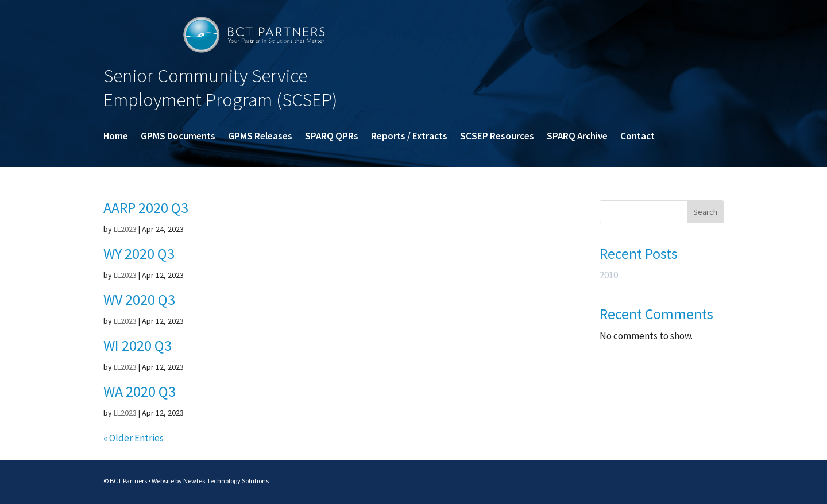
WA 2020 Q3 (140, 391)
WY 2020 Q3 (139, 253)
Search (705, 212)
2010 (609, 275)
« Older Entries (134, 438)
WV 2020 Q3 (139, 299)
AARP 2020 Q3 (146, 208)
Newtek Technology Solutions (226, 481)
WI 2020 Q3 (138, 345)
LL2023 (125, 229)
